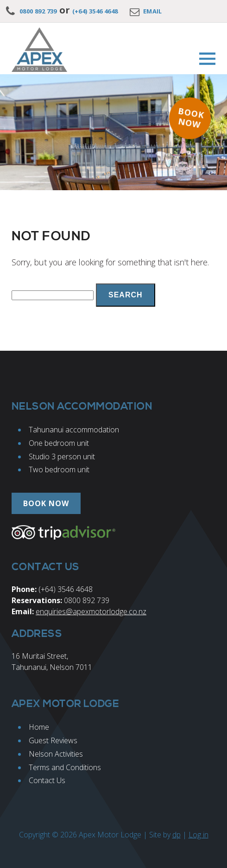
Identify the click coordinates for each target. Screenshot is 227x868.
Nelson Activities (56, 754)
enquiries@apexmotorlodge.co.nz (91, 611)
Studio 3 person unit (62, 457)
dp (177, 835)
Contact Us (47, 780)
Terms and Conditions (65, 767)
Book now (191, 118)
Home (39, 727)
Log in (199, 835)
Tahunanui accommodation (74, 430)
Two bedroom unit (59, 469)
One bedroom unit (59, 443)
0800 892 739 (38, 11)
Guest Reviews (53, 740)
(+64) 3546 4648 (95, 11)
